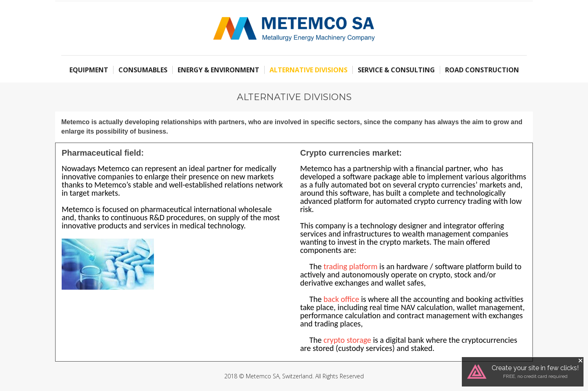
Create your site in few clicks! (535, 368)
